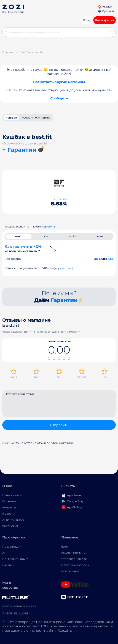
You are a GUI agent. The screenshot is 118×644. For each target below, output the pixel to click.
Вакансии (9, 565)
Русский (106, 11)
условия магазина (36, 118)
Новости (8, 514)
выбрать (49, 227)
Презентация (12, 547)
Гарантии (64, 300)
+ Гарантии (19, 150)
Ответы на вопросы (75, 565)
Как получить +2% (23, 249)
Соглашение (70, 571)
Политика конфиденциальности (19, 606)
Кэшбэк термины (73, 553)
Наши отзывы (12, 495)
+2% (110, 259)
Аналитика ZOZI (14, 520)
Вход (87, 20)
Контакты (9, 507)
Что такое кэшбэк (74, 559)
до (96, 259)
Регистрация (105, 20)
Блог (65, 547)
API (5, 553)
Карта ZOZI (10, 526)
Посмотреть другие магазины (59, 82)
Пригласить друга (15, 559)
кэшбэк (11, 118)
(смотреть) (67, 268)
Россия (105, 7)
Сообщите (59, 98)
